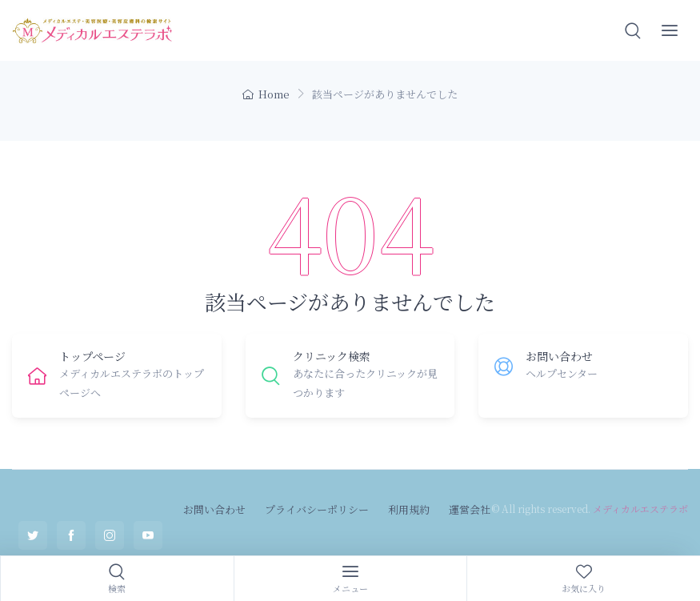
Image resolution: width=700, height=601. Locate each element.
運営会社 (470, 509)
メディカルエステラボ (640, 509)
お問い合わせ (214, 509)
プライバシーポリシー (317, 509)
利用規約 (409, 509)
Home (266, 94)
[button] (633, 30)
